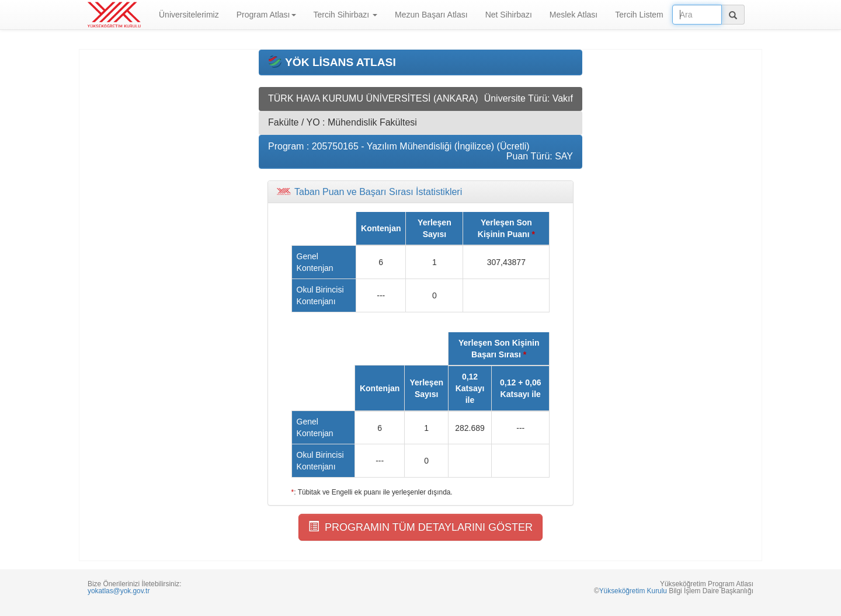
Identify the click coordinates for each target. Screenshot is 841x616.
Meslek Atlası (574, 15)
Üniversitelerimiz (189, 15)
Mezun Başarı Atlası (431, 15)
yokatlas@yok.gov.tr (119, 591)
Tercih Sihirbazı (346, 15)
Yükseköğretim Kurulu (633, 591)
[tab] (420, 192)
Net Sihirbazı (509, 15)
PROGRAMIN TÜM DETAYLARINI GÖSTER (420, 527)
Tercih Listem (639, 15)
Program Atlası (266, 15)
